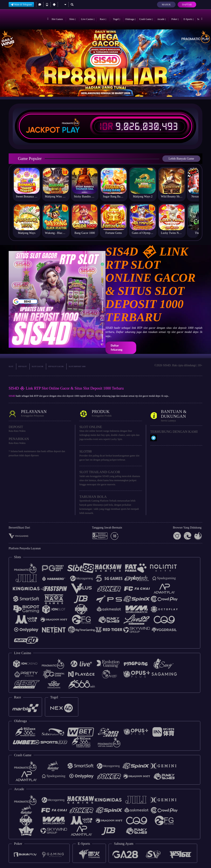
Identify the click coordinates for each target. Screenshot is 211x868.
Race (103, 19)
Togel (117, 19)
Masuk (166, 5)
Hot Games (57, 19)
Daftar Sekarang (117, 348)
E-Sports (189, 19)
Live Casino (88, 19)
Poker (175, 19)
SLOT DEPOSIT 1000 (77, 366)
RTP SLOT (22, 366)
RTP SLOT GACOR (56, 366)
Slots (72, 19)
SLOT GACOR (38, 366)
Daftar (187, 5)
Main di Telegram (21, 5)
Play (71, 130)
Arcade (162, 19)
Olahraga (130, 19)
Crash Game (146, 19)
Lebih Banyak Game (181, 159)
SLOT (11, 366)
